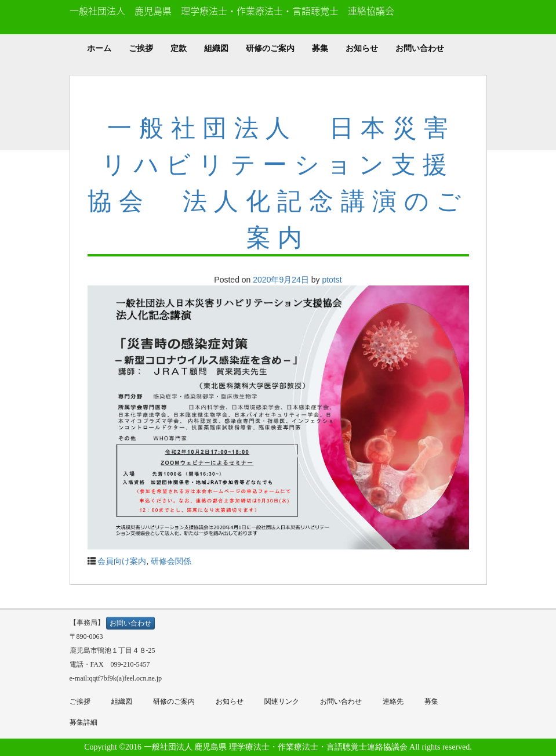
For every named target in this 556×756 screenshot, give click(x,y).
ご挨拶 (141, 48)
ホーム (99, 48)
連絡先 (393, 701)
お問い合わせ (420, 48)
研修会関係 (171, 561)
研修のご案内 (270, 48)
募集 (320, 48)
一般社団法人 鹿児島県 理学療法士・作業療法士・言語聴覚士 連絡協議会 (232, 10)
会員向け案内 (122, 561)
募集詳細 (83, 722)
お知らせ (362, 48)
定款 (179, 48)
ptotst (332, 280)
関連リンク (282, 701)
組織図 (216, 48)
